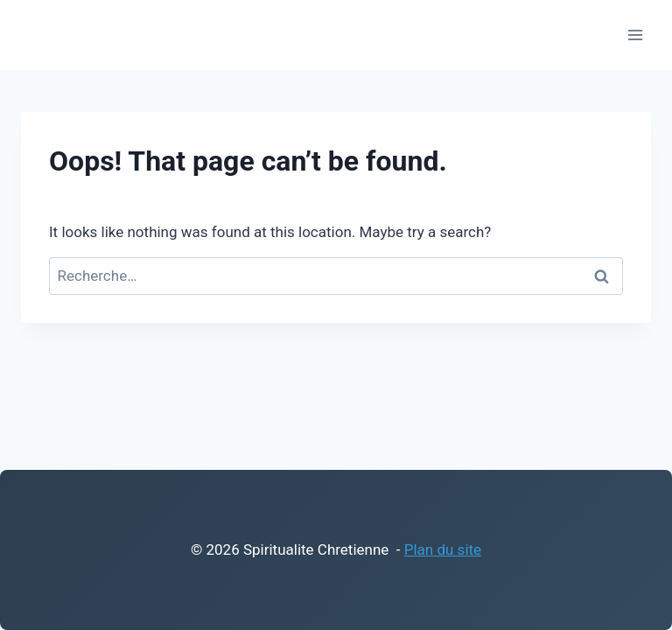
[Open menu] (635, 35)
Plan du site (443, 549)
